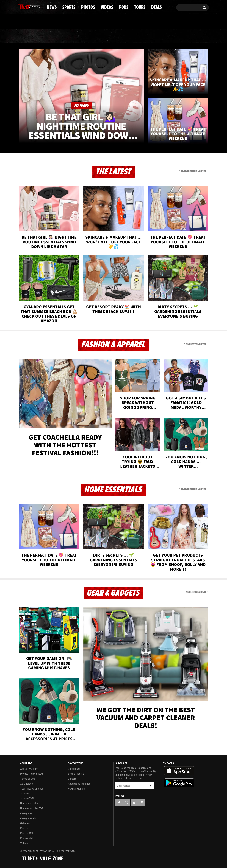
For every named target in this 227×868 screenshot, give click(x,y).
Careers (72, 779)
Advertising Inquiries (79, 784)
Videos (114, 36)
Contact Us (74, 769)
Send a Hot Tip (76, 774)
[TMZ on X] (27, 7)
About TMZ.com (29, 769)
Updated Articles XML (32, 808)
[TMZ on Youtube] (33, 7)
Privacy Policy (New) (31, 774)
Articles (24, 794)
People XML (27, 833)
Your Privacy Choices (32, 789)
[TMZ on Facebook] (21, 7)
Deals (193, 36)
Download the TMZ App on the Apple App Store (179, 771)
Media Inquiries (76, 789)
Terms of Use (28, 779)
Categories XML (29, 818)
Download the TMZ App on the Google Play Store (179, 783)
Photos (85, 36)
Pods (141, 36)
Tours (167, 36)
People (24, 828)
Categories (26, 813)
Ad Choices (27, 784)
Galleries (25, 823)
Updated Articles (29, 804)
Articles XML (27, 799)
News (27, 36)
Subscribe (150, 786)
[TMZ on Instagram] (39, 7)
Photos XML (27, 838)
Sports (54, 36)
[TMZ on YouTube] (134, 803)
